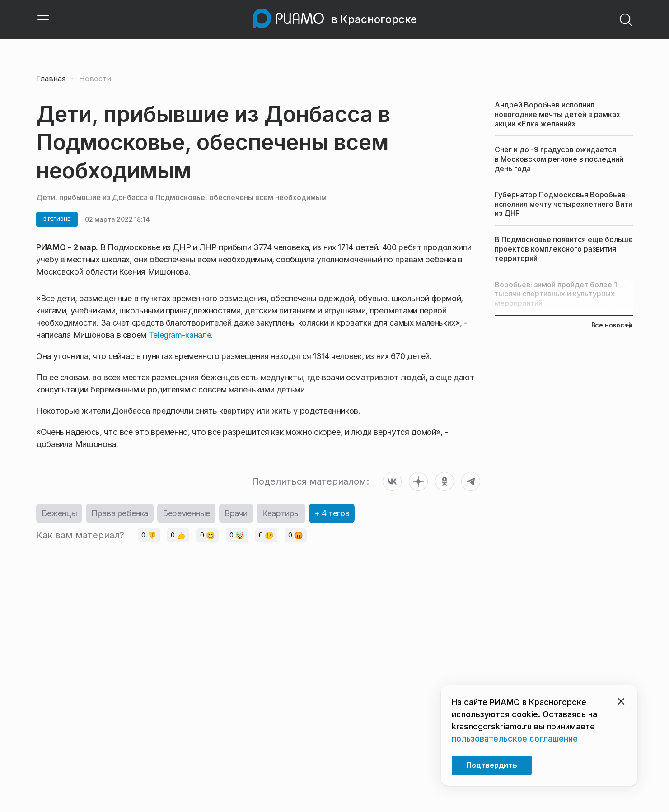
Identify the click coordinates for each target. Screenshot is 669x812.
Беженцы (59, 513)
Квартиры (281, 513)
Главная (51, 79)
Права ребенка (120, 513)
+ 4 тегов (332, 513)
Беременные (186, 513)
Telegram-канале (180, 335)
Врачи (236, 513)
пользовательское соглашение (515, 739)
